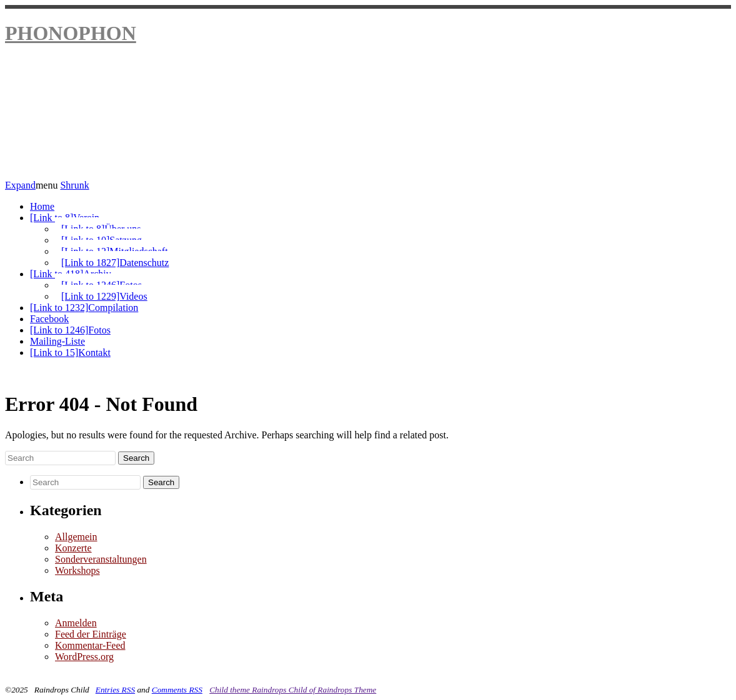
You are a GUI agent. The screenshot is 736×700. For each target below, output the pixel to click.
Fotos (70, 330)
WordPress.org (84, 657)
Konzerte (73, 548)
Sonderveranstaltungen (101, 559)
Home (42, 206)
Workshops (77, 570)
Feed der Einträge (91, 634)
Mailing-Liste (57, 341)
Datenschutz (115, 263)
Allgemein (76, 537)
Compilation (84, 308)
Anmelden (76, 623)
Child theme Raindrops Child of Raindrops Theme (293, 690)
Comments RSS (177, 690)
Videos (104, 296)
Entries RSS (115, 690)
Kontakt (70, 352)
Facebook (49, 319)
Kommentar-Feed (90, 645)
